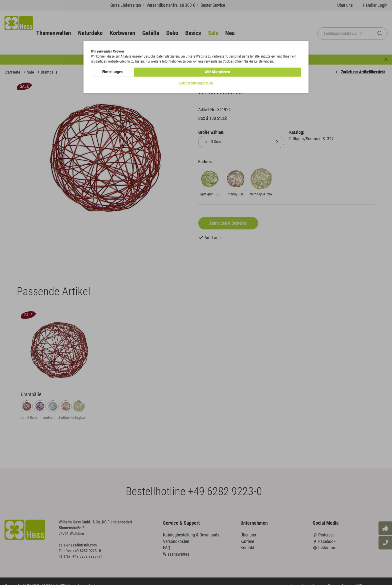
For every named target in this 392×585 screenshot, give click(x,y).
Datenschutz (188, 84)
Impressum (205, 84)
